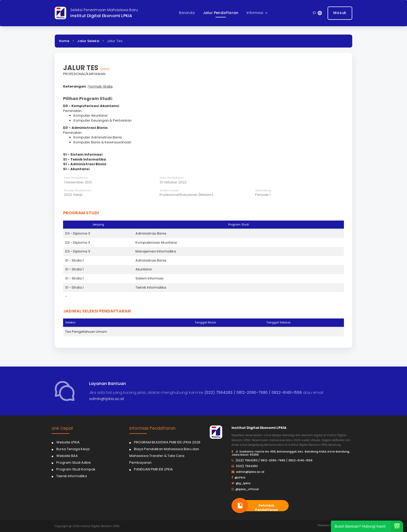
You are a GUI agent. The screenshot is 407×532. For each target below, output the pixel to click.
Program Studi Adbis (74, 463)
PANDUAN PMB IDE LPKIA (153, 469)
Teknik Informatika (72, 476)
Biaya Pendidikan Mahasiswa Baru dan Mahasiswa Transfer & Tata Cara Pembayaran (164, 456)
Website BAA (67, 456)
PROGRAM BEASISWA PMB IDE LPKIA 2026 (167, 442)
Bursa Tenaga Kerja (73, 449)
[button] (257, 13)
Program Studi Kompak (76, 469)
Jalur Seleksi (88, 41)
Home (64, 41)
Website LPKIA (68, 442)
